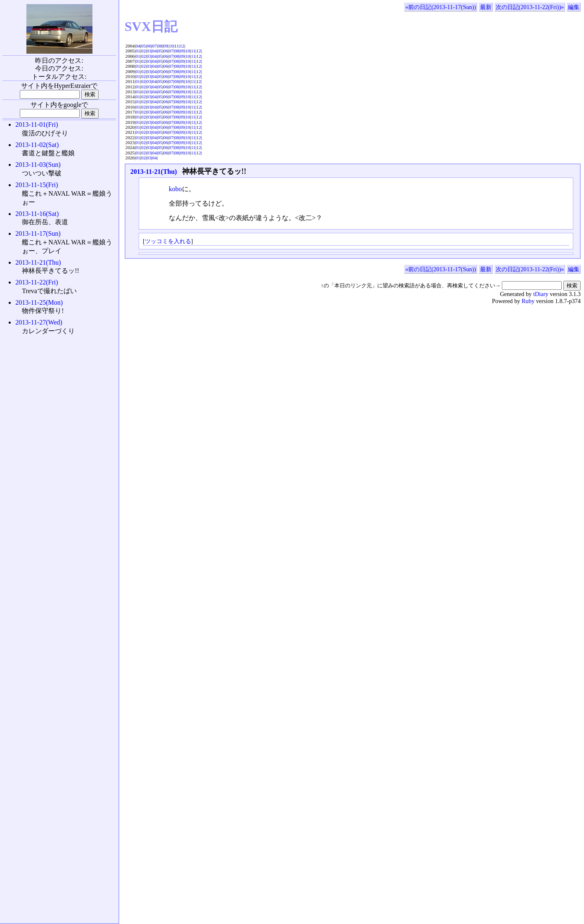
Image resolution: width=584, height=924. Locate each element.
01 (138, 51)
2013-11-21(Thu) (154, 172)
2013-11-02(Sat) (37, 145)
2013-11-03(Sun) (38, 165)
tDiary (541, 294)
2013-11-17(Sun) (38, 233)
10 (171, 46)
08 (160, 46)
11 (176, 46)
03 (149, 51)
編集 (574, 7)
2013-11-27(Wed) (39, 322)
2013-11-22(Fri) (37, 282)
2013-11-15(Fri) (37, 185)
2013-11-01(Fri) (37, 124)
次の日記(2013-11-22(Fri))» (530, 7)
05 (143, 46)
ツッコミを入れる (168, 241)
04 (138, 46)
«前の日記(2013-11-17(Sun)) (441, 7)
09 (166, 46)
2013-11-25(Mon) (39, 302)
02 (143, 51)
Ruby (528, 301)
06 (149, 46)
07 (155, 46)
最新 (486, 7)
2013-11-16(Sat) (37, 214)
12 (182, 46)
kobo (175, 189)
